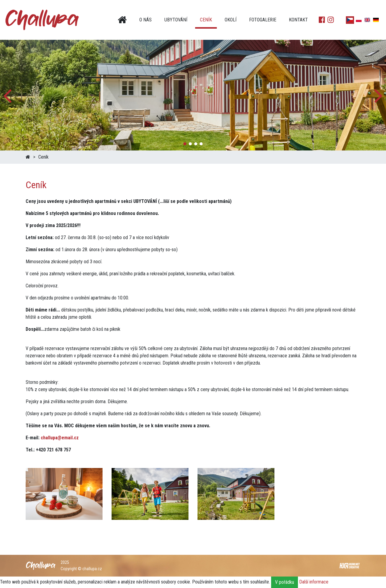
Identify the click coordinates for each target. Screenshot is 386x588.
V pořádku (285, 582)
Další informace (314, 582)
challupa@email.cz (60, 438)
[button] (379, 95)
